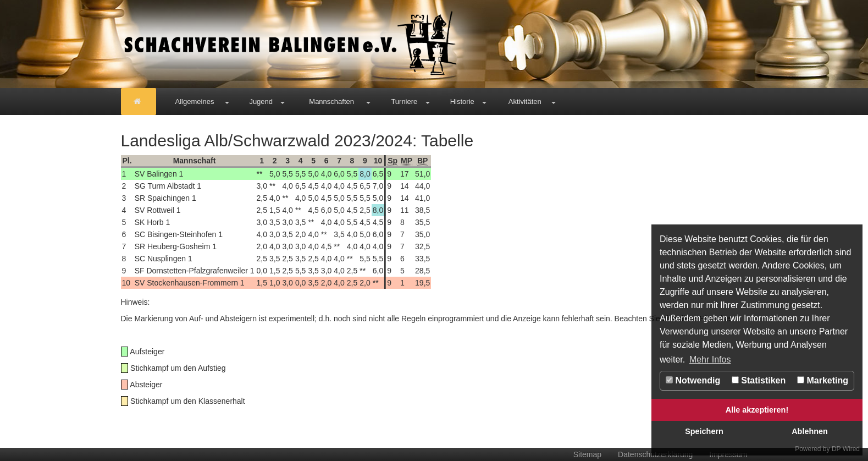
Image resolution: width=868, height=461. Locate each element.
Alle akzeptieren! (757, 410)
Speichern (704, 431)
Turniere (404, 101)
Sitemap (587, 454)
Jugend (261, 101)
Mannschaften (331, 101)
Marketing (823, 380)
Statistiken (759, 380)
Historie (462, 101)
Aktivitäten (525, 101)
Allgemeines (195, 101)
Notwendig (693, 380)
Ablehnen (810, 431)
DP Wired (846, 449)
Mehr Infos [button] (710, 360)
